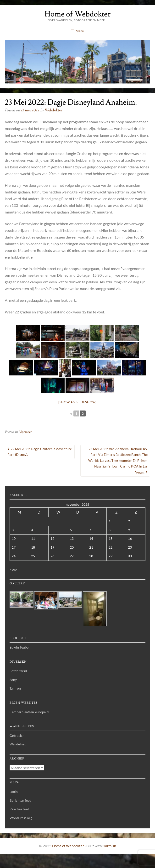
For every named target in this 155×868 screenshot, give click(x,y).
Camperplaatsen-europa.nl (29, 712)
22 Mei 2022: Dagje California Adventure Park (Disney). (40, 452)
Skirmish (109, 846)
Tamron (15, 688)
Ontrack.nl (17, 735)
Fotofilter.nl (18, 671)
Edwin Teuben (20, 647)
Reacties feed (19, 809)
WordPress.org (21, 818)
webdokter (53, 110)
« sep (13, 569)
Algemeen (25, 432)
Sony (13, 680)
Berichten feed (20, 800)
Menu (80, 31)
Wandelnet (18, 744)
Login (14, 792)
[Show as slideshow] (77, 402)
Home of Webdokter (77, 14)
